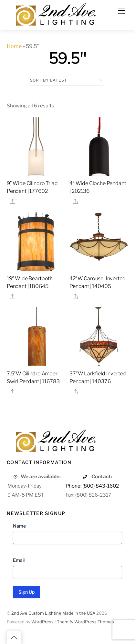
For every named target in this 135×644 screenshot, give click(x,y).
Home (14, 46)
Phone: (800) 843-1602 (92, 486)
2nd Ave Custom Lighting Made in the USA (53, 613)
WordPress (42, 622)
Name (19, 526)
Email (19, 560)
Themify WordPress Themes (85, 622)
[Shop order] (68, 80)
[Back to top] (14, 638)
